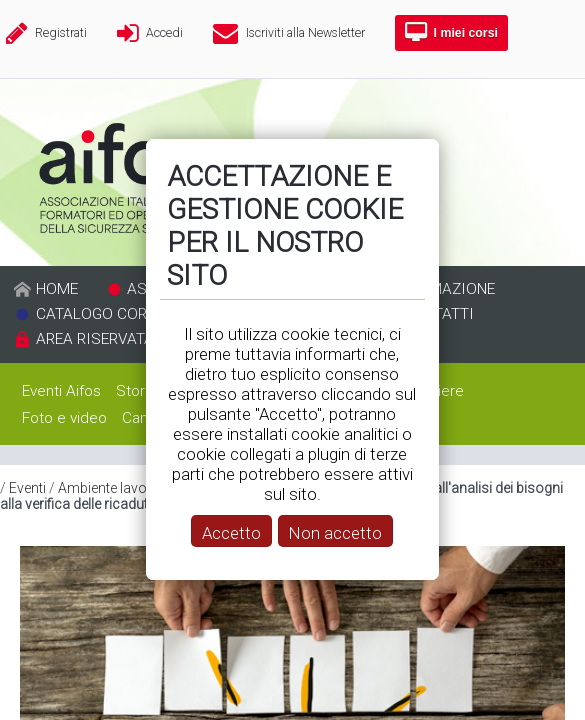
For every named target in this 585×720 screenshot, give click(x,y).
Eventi (27, 488)
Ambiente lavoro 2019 (127, 488)
